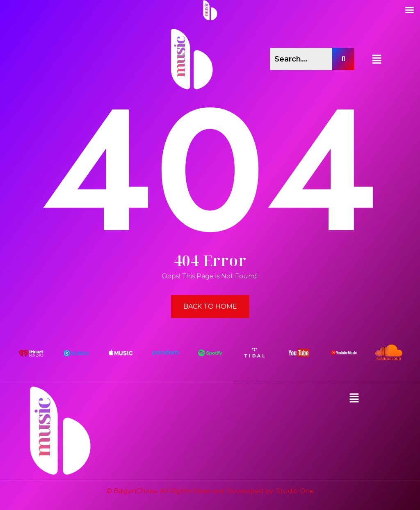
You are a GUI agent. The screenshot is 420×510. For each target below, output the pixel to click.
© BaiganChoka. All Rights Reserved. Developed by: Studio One (210, 491)
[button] (377, 59)
